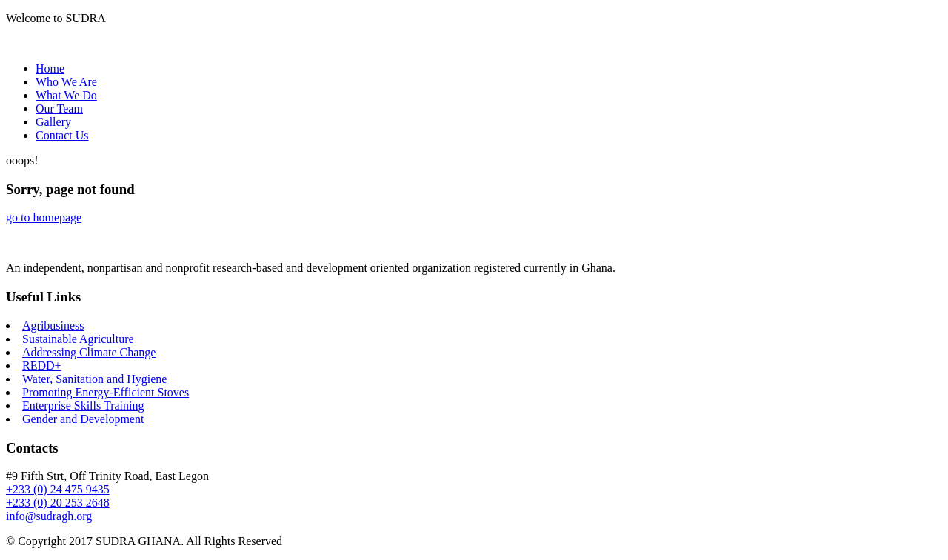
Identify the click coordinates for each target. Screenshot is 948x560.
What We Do (66, 95)
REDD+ (42, 366)
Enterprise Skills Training (83, 406)
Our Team (59, 109)
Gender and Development (83, 419)
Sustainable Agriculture (78, 339)
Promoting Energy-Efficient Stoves (106, 392)
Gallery (53, 122)
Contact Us (62, 135)
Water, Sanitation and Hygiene (94, 379)
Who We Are (66, 82)
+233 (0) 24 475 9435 (58, 489)
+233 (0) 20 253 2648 (58, 503)
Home (50, 69)
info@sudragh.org (49, 516)
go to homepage (44, 217)
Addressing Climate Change (89, 352)
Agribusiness (53, 326)
